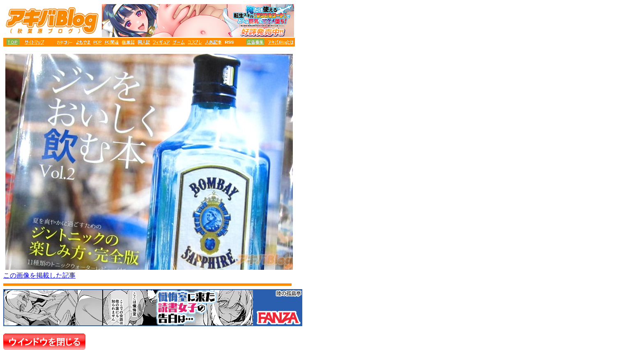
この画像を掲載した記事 (39, 275)
